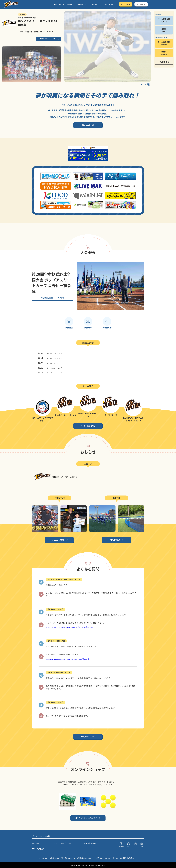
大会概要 (70, 4)
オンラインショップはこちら (86, 818)
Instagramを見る (58, 540)
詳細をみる (86, 125)
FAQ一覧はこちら (88, 737)
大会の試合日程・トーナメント (53, 298)
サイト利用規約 (38, 849)
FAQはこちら (164, 62)
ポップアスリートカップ (50, 353)
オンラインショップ (108, 4)
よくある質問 (93, 4)
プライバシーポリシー (62, 843)
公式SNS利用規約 (89, 843)
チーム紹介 (81, 4)
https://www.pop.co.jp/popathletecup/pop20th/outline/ (70, 627)
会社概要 (35, 843)
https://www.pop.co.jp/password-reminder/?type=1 (67, 659)
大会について (58, 4)
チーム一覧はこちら (88, 426)
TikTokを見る (115, 540)
